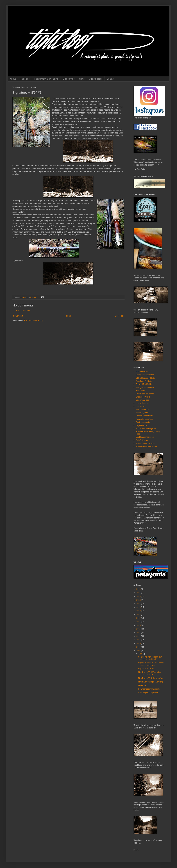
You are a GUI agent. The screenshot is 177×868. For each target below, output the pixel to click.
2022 (139, 600)
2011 (139, 640)
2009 (139, 647)
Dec (141, 654)
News (82, 79)
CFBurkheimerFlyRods (145, 378)
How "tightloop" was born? (149, 689)
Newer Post (18, 316)
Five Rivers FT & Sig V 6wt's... (151, 678)
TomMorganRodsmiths (145, 443)
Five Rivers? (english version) (150, 682)
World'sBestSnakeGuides (146, 446)
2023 (139, 596)
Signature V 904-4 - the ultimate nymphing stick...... (151, 664)
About (13, 79)
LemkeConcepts (143, 403)
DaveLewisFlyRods (144, 381)
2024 (139, 593)
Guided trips (69, 79)
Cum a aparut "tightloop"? (149, 693)
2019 (139, 611)
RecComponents (143, 422)
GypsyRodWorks (143, 397)
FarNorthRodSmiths (144, 384)
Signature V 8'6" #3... (147, 669)
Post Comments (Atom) (33, 320)
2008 (139, 651)
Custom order (96, 79)
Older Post (119, 316)
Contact (110, 79)
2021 (139, 604)
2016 (139, 622)
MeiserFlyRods (142, 413)
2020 (139, 607)
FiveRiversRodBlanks (145, 394)
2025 (139, 589)
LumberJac (140, 406)
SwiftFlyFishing (142, 440)
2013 (139, 633)
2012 (139, 636)
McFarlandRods (142, 410)
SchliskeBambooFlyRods (146, 429)
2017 (139, 618)
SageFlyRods (141, 425)
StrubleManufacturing (145, 437)
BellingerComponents (145, 375)
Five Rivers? (143, 685)
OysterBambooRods (144, 416)
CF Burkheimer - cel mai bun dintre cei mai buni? (150, 658)
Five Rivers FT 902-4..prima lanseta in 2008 (150, 673)
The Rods (25, 79)
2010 (139, 643)
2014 (139, 629)
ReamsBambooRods (144, 419)
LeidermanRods (142, 400)
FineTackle (140, 391)
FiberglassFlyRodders (145, 387)
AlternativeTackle (143, 372)
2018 (139, 614)
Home (69, 316)
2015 (139, 625)
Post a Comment (23, 310)
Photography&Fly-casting (46, 79)
